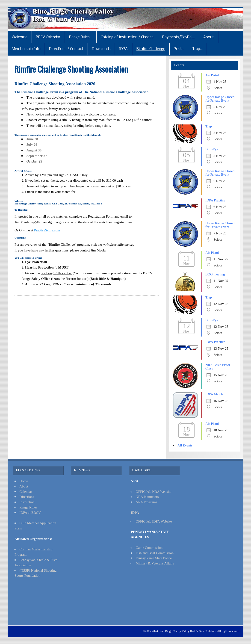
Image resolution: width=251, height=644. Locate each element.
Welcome (20, 37)
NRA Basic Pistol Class (218, 366)
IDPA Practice (215, 200)
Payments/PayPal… (179, 37)
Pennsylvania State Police (154, 558)
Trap (209, 126)
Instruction (27, 502)
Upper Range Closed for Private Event (220, 98)
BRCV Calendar (48, 37)
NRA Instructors (147, 497)
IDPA (123, 49)
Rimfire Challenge (151, 49)
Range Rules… (81, 37)
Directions (27, 497)
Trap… (197, 49)
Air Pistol (212, 75)
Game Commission (149, 548)
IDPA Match (214, 394)
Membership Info (26, 49)
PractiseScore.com (47, 230)
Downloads (101, 49)
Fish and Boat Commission (155, 553)
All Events (185, 445)
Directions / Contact (66, 49)
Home (24, 481)
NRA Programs (146, 502)
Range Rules (28, 507)
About (24, 486)
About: (209, 37)
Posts (179, 49)
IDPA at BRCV (30, 513)
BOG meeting (215, 274)
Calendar (26, 492)
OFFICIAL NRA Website (153, 492)
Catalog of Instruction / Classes (127, 37)
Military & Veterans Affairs (155, 563)
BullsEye (212, 149)
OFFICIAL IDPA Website (154, 521)
